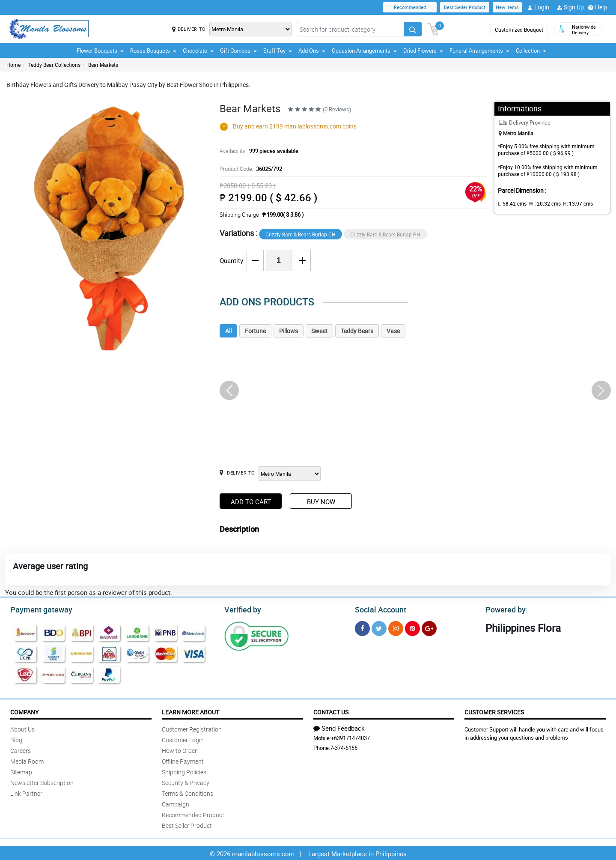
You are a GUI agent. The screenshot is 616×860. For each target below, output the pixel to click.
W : (540, 203)
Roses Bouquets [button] (153, 51)
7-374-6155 (344, 747)
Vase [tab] (393, 331)
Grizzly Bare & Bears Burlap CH (301, 234)
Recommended (410, 7)
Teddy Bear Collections (54, 65)
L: (511, 203)
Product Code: (250, 169)
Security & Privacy (186, 781)
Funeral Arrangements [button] (479, 51)
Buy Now (321, 502)
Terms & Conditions (187, 792)
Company (24, 711)
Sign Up (570, 7)
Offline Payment (183, 760)
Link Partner (26, 792)
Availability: (257, 151)
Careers (21, 749)
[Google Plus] (429, 627)
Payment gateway (37, 609)
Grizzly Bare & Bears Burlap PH (385, 234)
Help (598, 7)
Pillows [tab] (289, 331)
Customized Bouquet (519, 30)
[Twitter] (379, 627)
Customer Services (494, 711)
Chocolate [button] (198, 51)
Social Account (378, 609)
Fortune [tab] (255, 331)
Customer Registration (192, 728)
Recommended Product (193, 814)
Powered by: (505, 609)
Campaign (176, 803)
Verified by (241, 609)
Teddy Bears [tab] (357, 331)
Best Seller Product (465, 7)
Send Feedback (339, 727)
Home (13, 65)
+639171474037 (350, 737)
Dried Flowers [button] (423, 51)
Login (538, 7)
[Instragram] (396, 627)
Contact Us (331, 711)
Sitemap (21, 771)
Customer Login (183, 739)
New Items (507, 7)
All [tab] (228, 331)
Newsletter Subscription (42, 781)
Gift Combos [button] (238, 51)
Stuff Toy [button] (278, 51)
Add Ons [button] (312, 51)
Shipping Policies (184, 771)
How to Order (179, 749)
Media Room (27, 760)
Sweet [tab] (319, 331)
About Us (22, 728)
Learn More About (190, 711)
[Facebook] (362, 627)
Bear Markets (103, 65)
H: (571, 203)
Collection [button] (531, 51)
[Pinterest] (412, 627)
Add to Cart (251, 502)
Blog (16, 739)
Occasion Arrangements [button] (364, 51)
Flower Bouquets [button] (100, 51)
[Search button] (413, 29)
